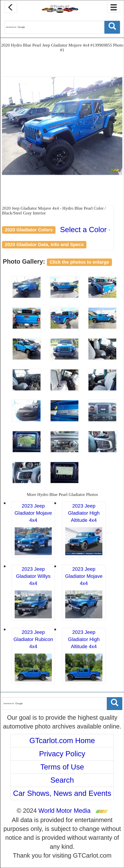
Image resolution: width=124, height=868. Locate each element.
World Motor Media (65, 811)
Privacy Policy (62, 754)
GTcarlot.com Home (62, 741)
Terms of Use (62, 767)
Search (62, 780)
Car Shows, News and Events (62, 793)
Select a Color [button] (85, 230)
